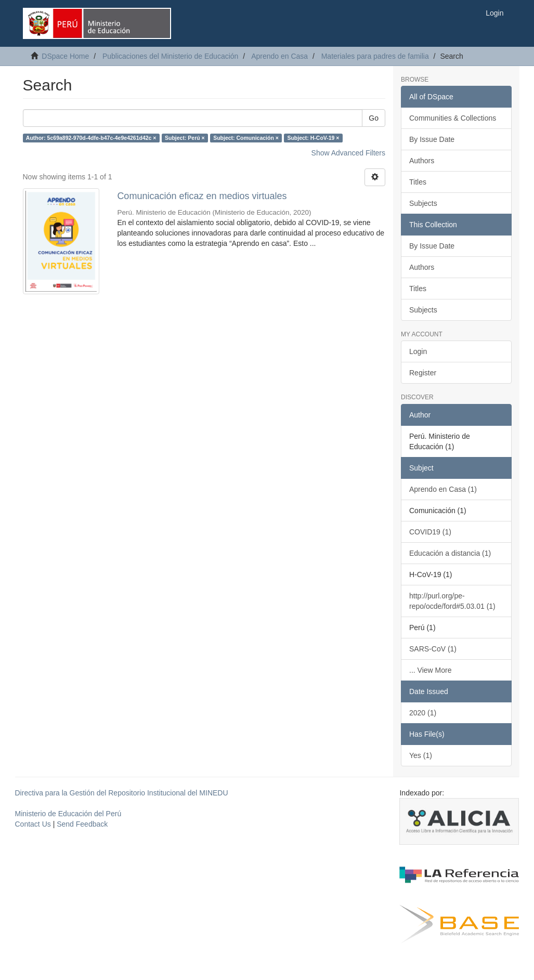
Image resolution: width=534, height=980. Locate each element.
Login (418, 351)
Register (423, 373)
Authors (422, 161)
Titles (418, 182)
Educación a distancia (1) (450, 553)
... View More (430, 670)
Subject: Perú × (185, 138)
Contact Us (33, 824)
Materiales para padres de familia (375, 56)
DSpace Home (65, 56)
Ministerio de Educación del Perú (68, 814)
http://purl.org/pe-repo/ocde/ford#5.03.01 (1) (452, 601)
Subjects (423, 203)
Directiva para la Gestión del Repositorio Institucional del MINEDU (122, 793)
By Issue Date (432, 139)
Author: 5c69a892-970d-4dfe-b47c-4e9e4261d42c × (91, 138)
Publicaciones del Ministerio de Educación (170, 56)
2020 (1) (423, 713)
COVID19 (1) (430, 532)
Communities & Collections (453, 118)
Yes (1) (421, 755)
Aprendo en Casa (279, 56)
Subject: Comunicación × (246, 138)
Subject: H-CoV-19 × (313, 138)
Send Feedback (82, 824)
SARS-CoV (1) (433, 649)
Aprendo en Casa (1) (443, 489)
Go (374, 118)
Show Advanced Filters (348, 153)
